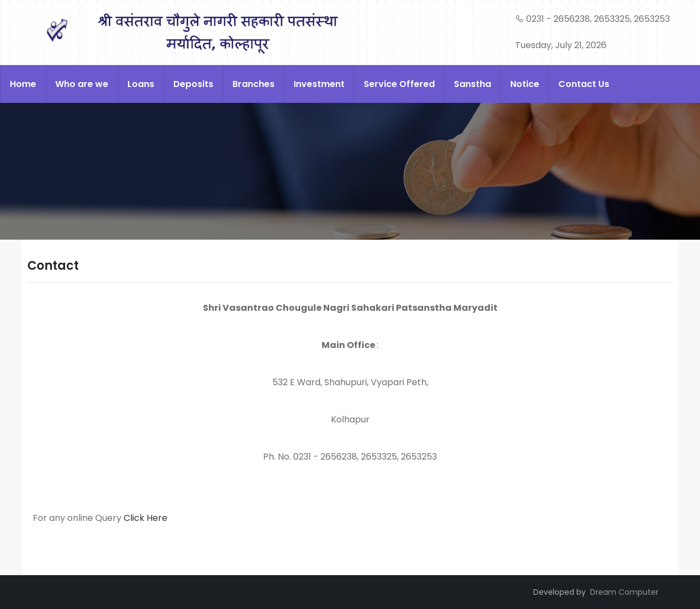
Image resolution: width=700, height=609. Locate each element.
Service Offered (399, 84)
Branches (253, 84)
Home (23, 84)
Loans (141, 84)
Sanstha (472, 84)
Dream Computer (624, 592)
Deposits (193, 84)
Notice (525, 84)
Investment (319, 84)
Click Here (145, 518)
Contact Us (584, 84)
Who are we (82, 84)
